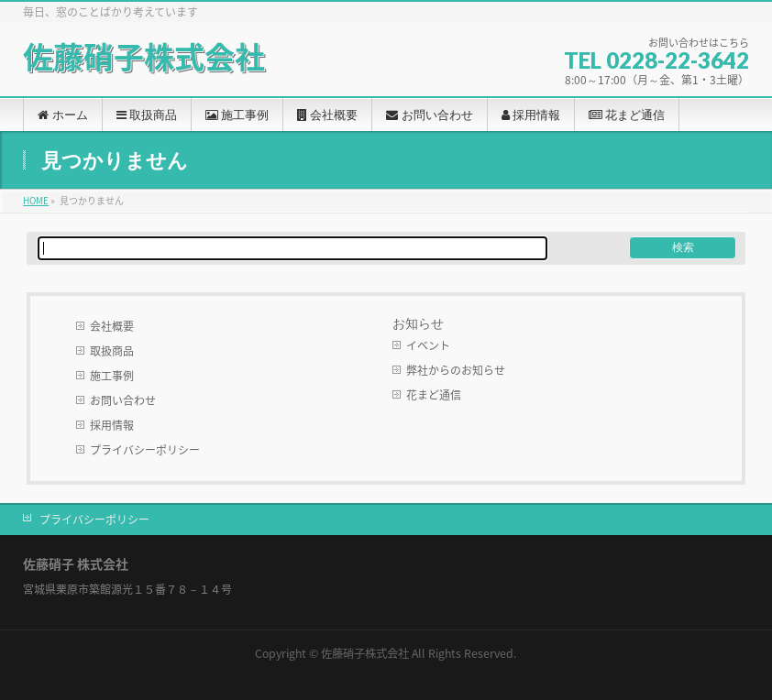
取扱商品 (112, 351)
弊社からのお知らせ (456, 370)
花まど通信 (434, 395)
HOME (36, 200)
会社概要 (112, 326)
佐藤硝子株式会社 (144, 56)
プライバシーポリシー (145, 450)
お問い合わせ (123, 400)
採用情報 (112, 425)
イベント (428, 345)
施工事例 (112, 376)
